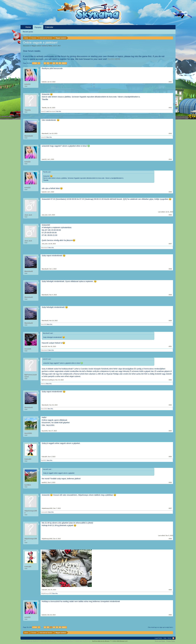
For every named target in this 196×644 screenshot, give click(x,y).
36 (60, 63)
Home (28, 27)
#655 (170, 457)
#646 (170, 215)
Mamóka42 (52, 111)
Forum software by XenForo (38, 641)
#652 (170, 380)
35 (57, 63)
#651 (170, 346)
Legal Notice (158, 638)
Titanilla (28, 110)
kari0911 (44, 460)
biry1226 (44, 324)
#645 (170, 192)
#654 (170, 431)
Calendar (49, 27)
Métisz (50, 46)
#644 (170, 159)
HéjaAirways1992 (31, 512)
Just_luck (28, 215)
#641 (170, 82)
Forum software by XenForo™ (73, 641)
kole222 (27, 84)
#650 (170, 321)
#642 (170, 108)
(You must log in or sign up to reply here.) (160, 627)
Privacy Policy (171, 641)
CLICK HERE (114, 59)
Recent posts (28, 32)
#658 (170, 539)
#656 (170, 482)
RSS (173, 638)
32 (48, 63)
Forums (38, 27)
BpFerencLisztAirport (31, 376)
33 (51, 63)
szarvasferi (45, 512)
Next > (64, 63)
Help (165, 638)
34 (54, 63)
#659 (170, 590)
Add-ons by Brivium (110, 641)
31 (45, 63)
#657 (170, 508)
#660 (170, 615)
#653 (170, 405)
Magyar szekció (36, 46)
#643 (170, 133)
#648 (170, 269)
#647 (170, 244)
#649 (170, 295)
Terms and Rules (160, 641)
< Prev (35, 63)
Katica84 (28, 459)
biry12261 (44, 409)
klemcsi (44, 384)
